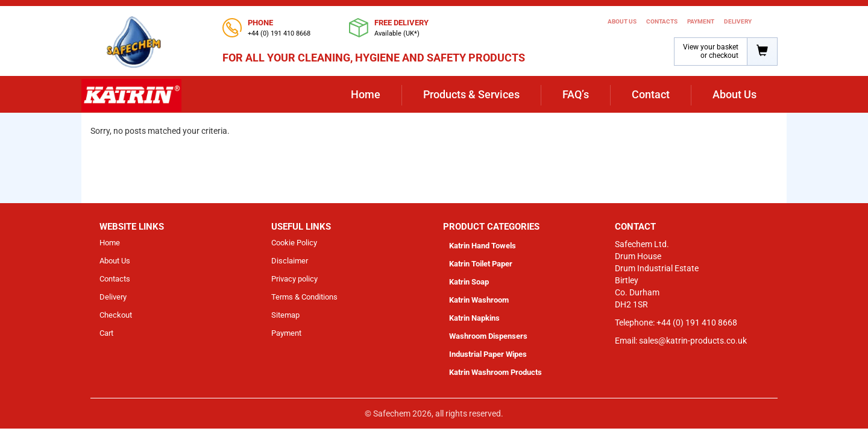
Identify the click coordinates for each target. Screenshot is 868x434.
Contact (651, 94)
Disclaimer (290, 261)
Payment (701, 21)
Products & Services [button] (471, 94)
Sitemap (285, 315)
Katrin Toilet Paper (481, 264)
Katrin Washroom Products (495, 372)
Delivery (738, 21)
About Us (622, 21)
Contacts (662, 21)
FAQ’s (576, 94)
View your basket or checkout (711, 51)
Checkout (116, 315)
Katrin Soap (469, 282)
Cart (106, 333)
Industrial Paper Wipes (488, 354)
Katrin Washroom (479, 300)
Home (366, 94)
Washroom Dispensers (488, 336)
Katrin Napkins (474, 318)
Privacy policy (294, 279)
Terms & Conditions (304, 297)
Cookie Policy (294, 243)
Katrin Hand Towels (483, 246)
